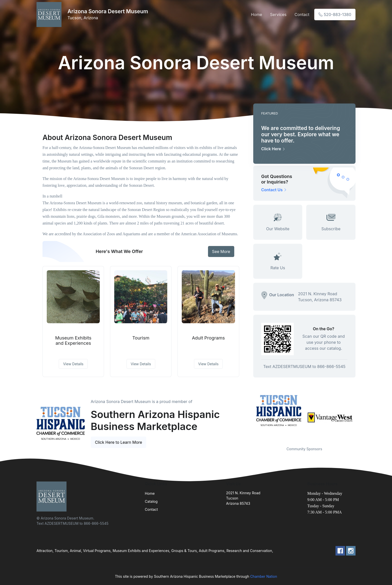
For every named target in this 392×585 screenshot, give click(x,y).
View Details (73, 364)
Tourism (141, 338)
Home (256, 14)
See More (221, 251)
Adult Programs (208, 338)
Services (278, 14)
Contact (302, 14)
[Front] (50, 14)
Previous (249, 417)
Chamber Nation (264, 576)
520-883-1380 (335, 14)
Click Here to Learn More (119, 442)
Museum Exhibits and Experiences (73, 341)
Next (359, 417)
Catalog (151, 501)
